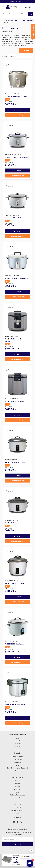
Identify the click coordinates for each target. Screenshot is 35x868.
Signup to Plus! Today (18, 1)
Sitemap (17, 747)
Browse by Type (18, 759)
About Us (17, 741)
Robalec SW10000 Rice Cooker (15, 462)
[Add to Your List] (18, 115)
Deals (17, 765)
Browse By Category (17, 757)
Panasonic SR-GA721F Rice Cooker (17, 157)
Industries (17, 762)
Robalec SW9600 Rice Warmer (15, 402)
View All (18, 798)
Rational (17, 786)
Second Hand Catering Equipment (17, 768)
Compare (26, 50)
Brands (17, 771)
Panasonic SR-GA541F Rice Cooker (17, 218)
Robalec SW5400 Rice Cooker (15, 583)
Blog (18, 738)
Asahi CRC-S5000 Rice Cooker (15, 705)
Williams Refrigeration (18, 795)
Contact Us (18, 744)
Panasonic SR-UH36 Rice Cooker (16, 97)
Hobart (18, 784)
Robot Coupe (18, 789)
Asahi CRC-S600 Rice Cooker (15, 644)
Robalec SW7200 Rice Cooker (15, 523)
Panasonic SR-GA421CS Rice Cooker (17, 278)
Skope (18, 792)
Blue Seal (17, 781)
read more (23, 45)
